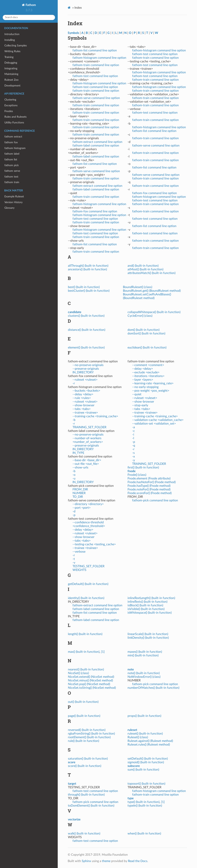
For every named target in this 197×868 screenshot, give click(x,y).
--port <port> (82, 508)
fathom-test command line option (95, 76)
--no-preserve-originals (88, 365)
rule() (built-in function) (83, 741)
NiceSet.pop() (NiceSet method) (89, 684)
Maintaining (11, 74)
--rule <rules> (82, 398)
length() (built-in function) (85, 634)
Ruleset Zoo (11, 80)
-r (74, 383)
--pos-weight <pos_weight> (151, 391)
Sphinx (86, 861)
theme (106, 861)
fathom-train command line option (96, 65)
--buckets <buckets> (86, 391)
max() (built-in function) (84, 652)
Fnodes (9, 111)
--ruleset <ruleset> (85, 380)
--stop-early (140, 405)
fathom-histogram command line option (99, 58)
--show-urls (80, 468)
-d (74, 511)
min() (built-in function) (143, 655)
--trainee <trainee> (85, 413)
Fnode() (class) (137, 475)
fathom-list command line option (95, 50)
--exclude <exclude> (146, 372)
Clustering (10, 100)
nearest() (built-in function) (86, 669)
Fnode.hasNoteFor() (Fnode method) (152, 482)
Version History (13, 202)
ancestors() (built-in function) (87, 269)
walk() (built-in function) (84, 834)
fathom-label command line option (96, 146)
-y (134, 460)
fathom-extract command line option (97, 142)
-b (74, 420)
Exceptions (11, 105)
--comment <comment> (148, 365)
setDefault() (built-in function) (148, 759)
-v (74, 563)
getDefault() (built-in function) (88, 584)
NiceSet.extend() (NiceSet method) (91, 677)
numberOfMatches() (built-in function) (153, 688)
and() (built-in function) (143, 266)
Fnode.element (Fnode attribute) (149, 478)
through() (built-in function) (86, 795)
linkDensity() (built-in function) (148, 638)
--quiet (137, 394)
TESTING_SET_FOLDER (88, 566)
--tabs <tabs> (82, 409)
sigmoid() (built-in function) (146, 762)
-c (134, 431)
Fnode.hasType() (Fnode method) (149, 486)
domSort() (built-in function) (146, 333)
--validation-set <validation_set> (154, 424)
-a (134, 427)
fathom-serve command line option (96, 98)
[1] (103, 652)
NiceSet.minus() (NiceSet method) (90, 680)
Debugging (11, 63)
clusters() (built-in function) (86, 316)
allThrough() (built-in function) (88, 266)
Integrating (11, 68)
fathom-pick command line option (155, 500)
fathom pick (12, 165)
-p (74, 515)
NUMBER (79, 493)
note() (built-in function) (144, 673)
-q (134, 446)
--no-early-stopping (145, 387)
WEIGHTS (79, 570)
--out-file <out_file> (86, 464)
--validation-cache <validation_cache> (158, 420)
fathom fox (11, 142)
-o (74, 475)
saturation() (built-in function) (88, 759)
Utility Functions (14, 123)
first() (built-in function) (143, 468)
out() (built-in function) (83, 702)
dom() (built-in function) (144, 330)
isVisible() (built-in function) (146, 609)
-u (74, 478)
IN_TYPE (78, 453)
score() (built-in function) (85, 766)
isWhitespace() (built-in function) (150, 613)
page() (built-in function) (84, 716)
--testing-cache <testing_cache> (94, 544)
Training (9, 57)
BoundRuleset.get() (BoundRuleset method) (152, 291)
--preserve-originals (86, 369)
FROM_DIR (80, 489)
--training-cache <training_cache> (95, 416)
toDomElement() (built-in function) (91, 806)
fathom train (12, 182)
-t (74, 559)
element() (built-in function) (86, 348)
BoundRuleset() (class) (138, 287)
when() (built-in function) (144, 834)
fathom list (11, 160)
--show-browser (83, 405)
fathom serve (12, 171)
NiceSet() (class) (78, 673)
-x (134, 457)
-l (133, 438)
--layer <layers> (143, 380)
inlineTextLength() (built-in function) (151, 598)
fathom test (11, 177)
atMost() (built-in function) (145, 269)
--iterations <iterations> (148, 376)
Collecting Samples (16, 46)
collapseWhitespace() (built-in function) (154, 312)
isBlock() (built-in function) (145, 605)
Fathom (30, 5)
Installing (10, 40)
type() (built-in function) (144, 802)
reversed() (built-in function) (87, 730)
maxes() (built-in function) (145, 652)
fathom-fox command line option (95, 211)
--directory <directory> (88, 504)
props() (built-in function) (144, 716)
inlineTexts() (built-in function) (147, 602)
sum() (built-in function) (143, 770)
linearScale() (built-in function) (148, 634)
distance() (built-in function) (87, 330)
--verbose (79, 552)
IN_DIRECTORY (83, 372)
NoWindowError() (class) (144, 677)
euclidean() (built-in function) (147, 348)
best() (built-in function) (84, 287)
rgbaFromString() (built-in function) (91, 734)
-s (133, 453)
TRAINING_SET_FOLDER (89, 427)
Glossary (9, 208)
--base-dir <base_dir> (87, 460)
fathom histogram (15, 148)
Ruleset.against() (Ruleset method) (150, 741)
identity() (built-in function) (86, 598)
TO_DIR (78, 497)
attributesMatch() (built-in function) (152, 273)
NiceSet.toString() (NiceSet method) (92, 688)
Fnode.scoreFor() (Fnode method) (150, 493)
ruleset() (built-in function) (145, 734)
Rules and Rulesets (15, 117)
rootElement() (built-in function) (89, 737)
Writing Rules (12, 51)
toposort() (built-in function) (146, 784)
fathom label (12, 154)
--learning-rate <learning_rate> (153, 383)
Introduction (12, 34)
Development (12, 86)
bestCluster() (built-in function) (89, 291)
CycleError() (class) (140, 316)
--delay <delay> (83, 394)
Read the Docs (138, 861)
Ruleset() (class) (138, 737)
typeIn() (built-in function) (145, 806)
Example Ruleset (14, 196)
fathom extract (13, 137)
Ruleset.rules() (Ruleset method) (149, 745)
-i (133, 435)
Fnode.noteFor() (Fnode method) (149, 489)
